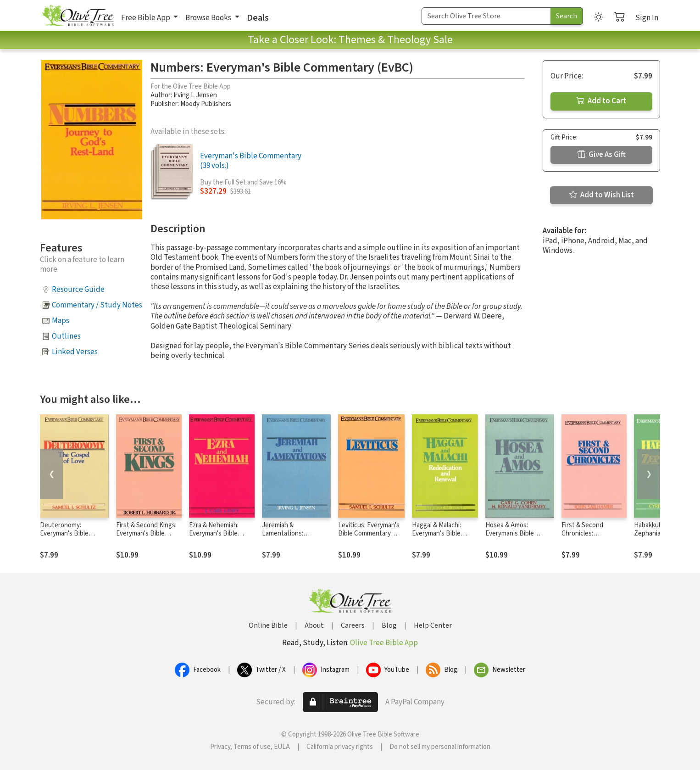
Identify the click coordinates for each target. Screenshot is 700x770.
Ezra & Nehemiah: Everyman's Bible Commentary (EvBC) (218, 534)
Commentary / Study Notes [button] (97, 305)
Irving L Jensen (195, 95)
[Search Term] (486, 16)
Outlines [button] (66, 336)
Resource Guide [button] (78, 290)
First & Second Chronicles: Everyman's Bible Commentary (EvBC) (590, 538)
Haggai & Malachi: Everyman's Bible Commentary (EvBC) (441, 534)
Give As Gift (602, 155)
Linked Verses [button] (75, 352)
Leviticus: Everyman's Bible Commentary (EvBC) (369, 534)
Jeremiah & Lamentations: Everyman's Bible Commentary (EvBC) (291, 538)
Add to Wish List (602, 195)
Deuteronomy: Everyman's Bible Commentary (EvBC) (69, 534)
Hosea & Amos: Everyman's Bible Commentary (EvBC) (514, 534)
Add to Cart (601, 101)
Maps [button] (61, 321)
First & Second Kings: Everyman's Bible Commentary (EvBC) (146, 534)
